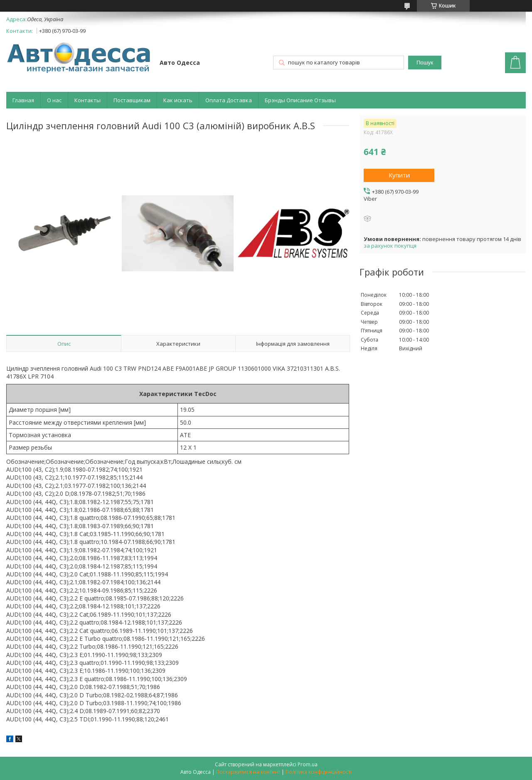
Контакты (87, 100)
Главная (23, 100)
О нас (54, 100)
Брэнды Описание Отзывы (300, 100)
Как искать (178, 100)
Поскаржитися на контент (248, 772)
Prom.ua (308, 764)
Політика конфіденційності (319, 772)
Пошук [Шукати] (425, 63)
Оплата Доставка (229, 100)
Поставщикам (132, 100)
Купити (399, 175)
